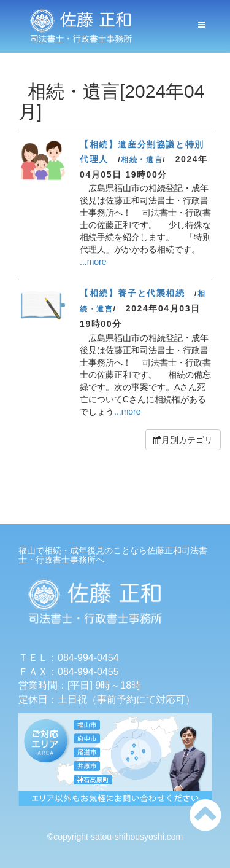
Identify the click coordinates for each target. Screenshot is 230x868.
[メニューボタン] (202, 25)
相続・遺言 (142, 160)
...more (93, 262)
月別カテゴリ (183, 440)
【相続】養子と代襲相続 (132, 293)
